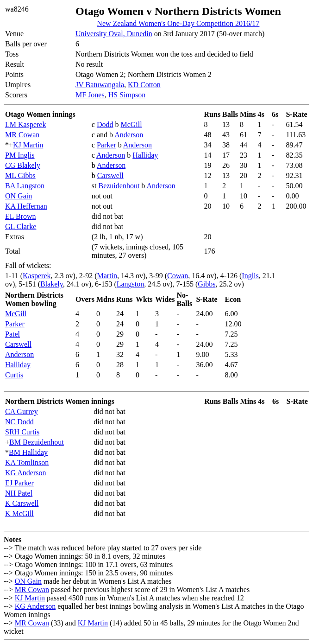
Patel (13, 334)
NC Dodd (19, 422)
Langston (131, 284)
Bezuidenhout (119, 186)
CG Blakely (23, 165)
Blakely (52, 284)
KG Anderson (25, 473)
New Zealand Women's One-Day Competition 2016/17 (178, 23)
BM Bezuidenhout (37, 442)
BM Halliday (28, 452)
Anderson (129, 135)
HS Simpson (127, 95)
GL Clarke (21, 226)
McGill (131, 124)
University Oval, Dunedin (114, 34)
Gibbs (207, 284)
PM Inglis (20, 155)
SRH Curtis (22, 432)
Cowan (178, 276)
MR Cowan (22, 135)
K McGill (19, 513)
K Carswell (22, 503)
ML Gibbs (20, 175)
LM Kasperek (25, 124)
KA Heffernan (26, 206)
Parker (106, 145)
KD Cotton (144, 85)
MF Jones (90, 95)
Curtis (14, 375)
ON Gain (19, 196)
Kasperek (37, 276)
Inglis (250, 276)
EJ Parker (19, 483)
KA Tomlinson (27, 462)
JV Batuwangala (100, 85)
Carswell (110, 175)
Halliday (145, 155)
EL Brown (21, 216)
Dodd (105, 124)
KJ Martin (28, 145)
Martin (107, 276)
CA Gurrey (22, 411)
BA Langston (25, 186)
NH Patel (19, 493)
